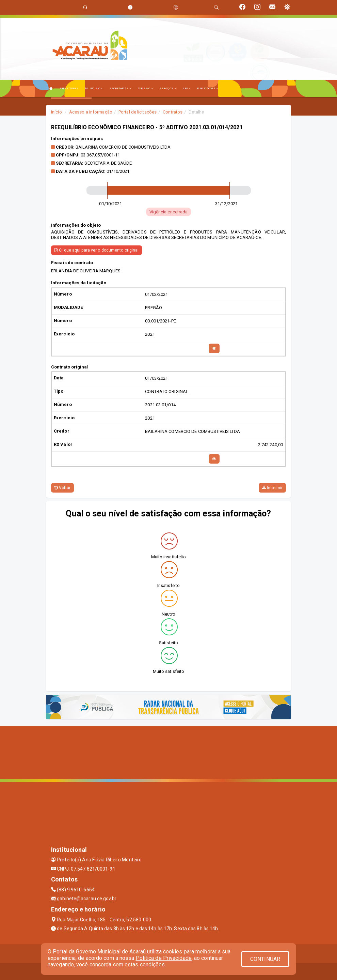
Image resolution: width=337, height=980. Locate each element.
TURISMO (145, 88)
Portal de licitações (138, 112)
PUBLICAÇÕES (207, 88)
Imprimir (272, 488)
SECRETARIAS (120, 88)
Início (57, 112)
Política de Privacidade (164, 958)
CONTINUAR (265, 959)
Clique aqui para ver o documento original (97, 250)
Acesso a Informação (91, 112)
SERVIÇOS (168, 88)
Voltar (62, 488)
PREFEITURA (69, 88)
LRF (187, 88)
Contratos (173, 112)
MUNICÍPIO (94, 88)
